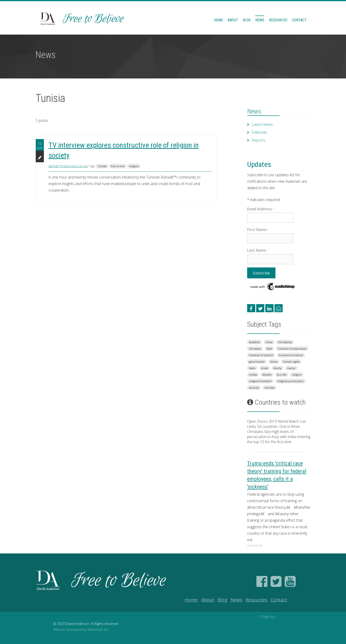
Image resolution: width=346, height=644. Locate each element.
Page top (267, 617)
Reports (258, 140)
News (260, 20)
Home (218, 20)
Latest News (262, 124)
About (233, 20)
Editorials (259, 132)
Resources (278, 20)
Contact (299, 20)
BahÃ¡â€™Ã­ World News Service (68, 166)
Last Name (258, 250)
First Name (258, 230)
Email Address (261, 209)
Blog (247, 20)
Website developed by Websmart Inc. (81, 629)
